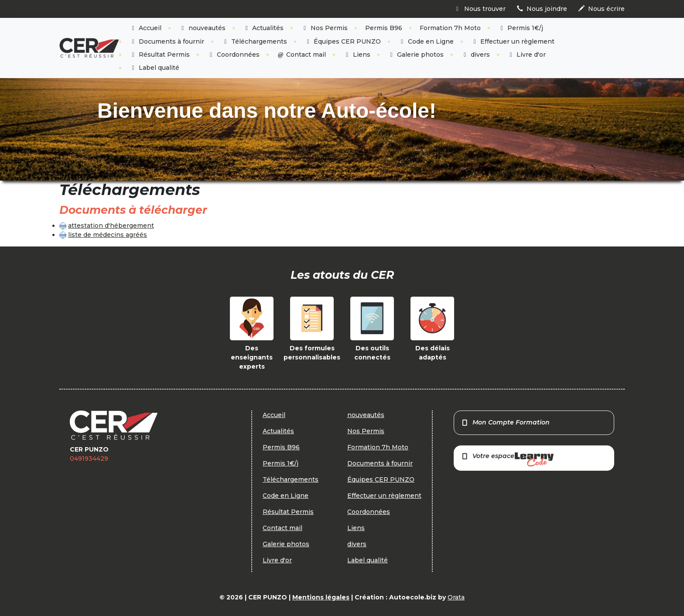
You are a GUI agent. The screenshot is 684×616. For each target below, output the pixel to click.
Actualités (263, 28)
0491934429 (89, 459)
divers (475, 55)
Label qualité (155, 68)
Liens (357, 55)
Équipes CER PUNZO (343, 41)
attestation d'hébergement (111, 226)
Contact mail (302, 55)
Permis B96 (384, 28)
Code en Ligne (426, 41)
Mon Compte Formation (505, 422)
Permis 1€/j (521, 28)
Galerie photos (416, 55)
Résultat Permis (160, 55)
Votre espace (507, 459)
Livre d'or (527, 55)
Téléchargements (254, 41)
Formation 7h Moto (450, 28)
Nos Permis (324, 28)
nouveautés (202, 28)
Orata (456, 597)
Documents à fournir (167, 41)
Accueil (146, 28)
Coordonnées (233, 55)
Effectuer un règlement (513, 41)
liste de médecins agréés (108, 235)
